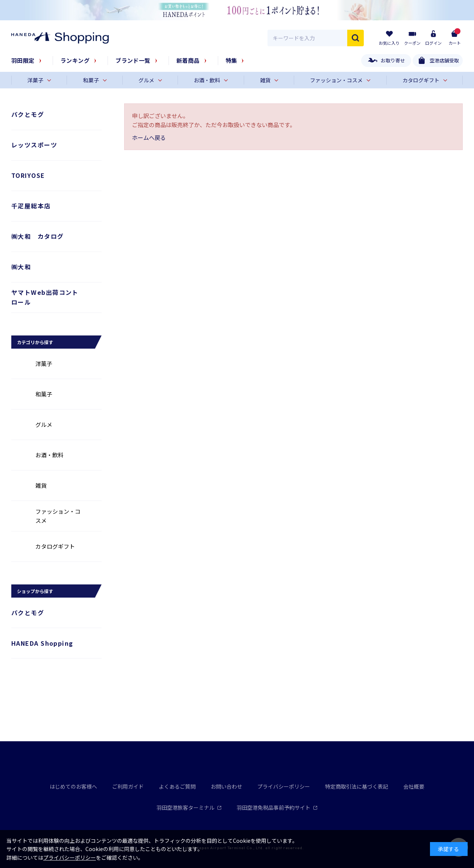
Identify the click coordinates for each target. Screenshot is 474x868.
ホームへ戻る (149, 137)
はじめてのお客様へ (73, 786)
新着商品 (188, 60)
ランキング (75, 60)
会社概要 (414, 786)
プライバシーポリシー (284, 786)
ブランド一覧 (133, 60)
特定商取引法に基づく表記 (357, 786)
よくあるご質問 (177, 786)
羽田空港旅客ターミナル (189, 807)
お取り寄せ (393, 60)
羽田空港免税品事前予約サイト (277, 807)
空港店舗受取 (444, 60)
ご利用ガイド (128, 786)
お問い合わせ (226, 786)
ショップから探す (35, 591)
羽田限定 (23, 60)
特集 (232, 60)
